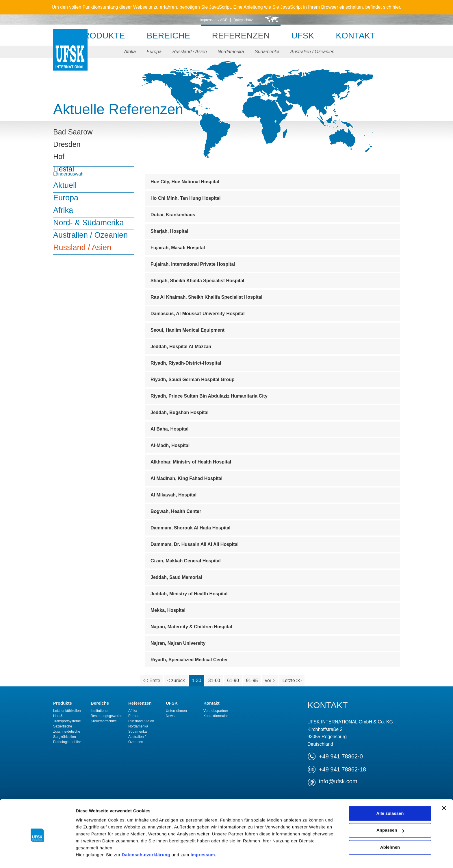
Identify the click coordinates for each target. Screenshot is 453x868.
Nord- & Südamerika (89, 223)
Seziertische (63, 726)
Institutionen (100, 711)
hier (396, 7)
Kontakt (360, 35)
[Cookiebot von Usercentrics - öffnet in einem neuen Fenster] (37, 857)
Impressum (203, 834)
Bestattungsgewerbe (106, 716)
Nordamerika (231, 52)
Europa (153, 52)
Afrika (129, 52)
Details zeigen (90, 857)
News (170, 716)
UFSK (70, 56)
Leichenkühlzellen (67, 711)
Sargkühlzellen (65, 737)
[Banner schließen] (444, 787)
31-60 (214, 680)
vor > (270, 680)
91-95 (252, 680)
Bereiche (166, 35)
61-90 (233, 680)
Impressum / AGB (214, 20)
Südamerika (268, 52)
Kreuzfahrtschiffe (104, 721)
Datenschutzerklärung (146, 834)
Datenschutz (243, 20)
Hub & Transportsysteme (67, 719)
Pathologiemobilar (67, 742)
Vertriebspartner (216, 711)
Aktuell (65, 185)
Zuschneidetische (67, 732)
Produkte (97, 35)
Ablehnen (390, 826)
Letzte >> (292, 680)
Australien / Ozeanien (314, 52)
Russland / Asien (189, 52)
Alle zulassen (390, 792)
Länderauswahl (69, 174)
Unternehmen (176, 711)
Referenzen (241, 35)
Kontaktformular (216, 716)
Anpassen (390, 809)
